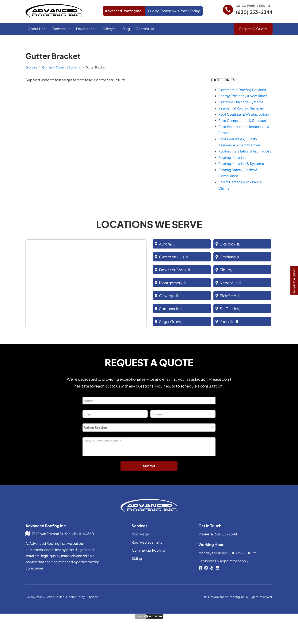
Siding (137, 558)
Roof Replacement (147, 542)
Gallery (109, 29)
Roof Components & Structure (243, 120)
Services (61, 29)
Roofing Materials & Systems (241, 163)
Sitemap (92, 597)
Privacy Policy (35, 597)
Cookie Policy (75, 597)
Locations (86, 29)
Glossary (31, 67)
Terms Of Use (55, 597)
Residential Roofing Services (241, 108)
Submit (149, 466)
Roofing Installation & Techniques (245, 151)
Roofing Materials (232, 157)
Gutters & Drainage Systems (61, 67)
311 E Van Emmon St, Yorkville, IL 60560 (63, 534)
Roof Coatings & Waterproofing (244, 114)
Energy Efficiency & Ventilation (243, 96)
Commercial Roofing (148, 550)
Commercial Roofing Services (242, 90)
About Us (38, 29)
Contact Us (145, 29)
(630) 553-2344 (254, 12)
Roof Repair (141, 534)
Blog (126, 29)
